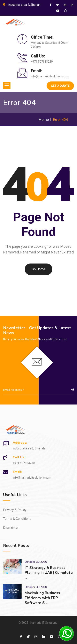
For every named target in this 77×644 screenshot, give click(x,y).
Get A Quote (60, 86)
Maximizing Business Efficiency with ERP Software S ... (42, 598)
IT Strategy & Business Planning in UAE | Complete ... (49, 573)
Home (44, 120)
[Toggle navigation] (7, 85)
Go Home (38, 269)
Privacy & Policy (15, 510)
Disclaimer (11, 528)
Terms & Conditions (17, 519)
